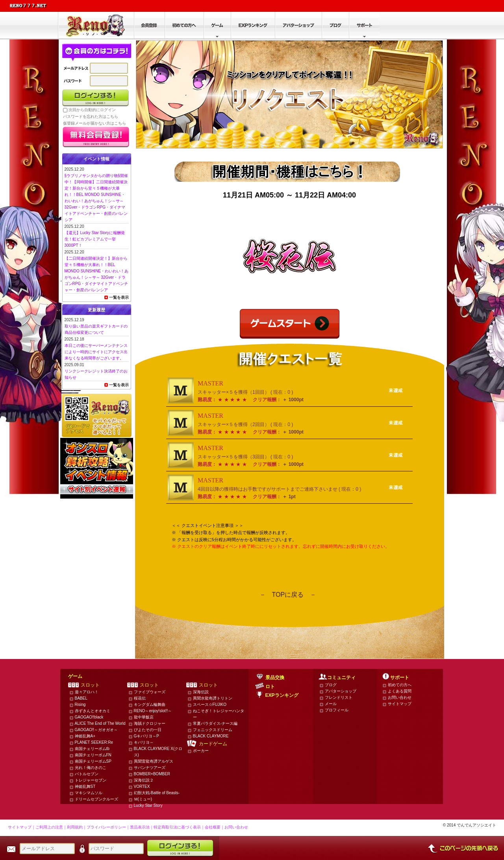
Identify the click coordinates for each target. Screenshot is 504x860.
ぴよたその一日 (148, 730)
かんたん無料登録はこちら (96, 137)
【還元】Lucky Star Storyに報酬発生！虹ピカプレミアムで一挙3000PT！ (95, 239)
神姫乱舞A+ (85, 736)
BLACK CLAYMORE (211, 736)
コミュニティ (341, 678)
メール (331, 704)
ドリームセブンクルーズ (96, 799)
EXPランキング (282, 695)
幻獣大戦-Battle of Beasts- (157, 793)
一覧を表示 (119, 297)
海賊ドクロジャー (150, 723)
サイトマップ (400, 704)
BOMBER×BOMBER (152, 774)
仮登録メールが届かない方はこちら (94, 123)
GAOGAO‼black (89, 717)
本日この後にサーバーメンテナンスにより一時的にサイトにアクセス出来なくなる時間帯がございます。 (96, 352)
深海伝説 (201, 692)
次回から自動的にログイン (92, 110)
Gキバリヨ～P (146, 736)
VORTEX (142, 786)
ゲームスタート (290, 324)
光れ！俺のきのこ (91, 768)
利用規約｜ (77, 827)
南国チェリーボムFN (93, 755)
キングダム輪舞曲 (150, 705)
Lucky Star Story (148, 805)
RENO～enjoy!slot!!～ (153, 711)
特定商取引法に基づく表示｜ (179, 827)
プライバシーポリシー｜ (108, 827)
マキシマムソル (89, 793)
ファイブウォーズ (150, 692)
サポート (400, 678)
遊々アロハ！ (87, 692)
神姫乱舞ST (85, 786)
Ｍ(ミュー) (143, 799)
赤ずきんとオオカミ (93, 711)
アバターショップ (341, 691)
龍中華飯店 (144, 717)
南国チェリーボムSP (93, 761)
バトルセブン (87, 774)
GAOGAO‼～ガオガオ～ (96, 730)
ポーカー (201, 751)
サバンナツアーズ (150, 768)
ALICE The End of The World (100, 723)
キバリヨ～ (144, 742)
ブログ (331, 685)
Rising (80, 705)
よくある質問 (400, 691)
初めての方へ (400, 685)
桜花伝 (140, 698)
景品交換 (275, 678)
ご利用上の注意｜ (51, 827)
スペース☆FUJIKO (210, 705)
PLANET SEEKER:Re (94, 742)
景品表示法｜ (142, 827)
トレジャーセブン (91, 780)
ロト (270, 687)
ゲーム (75, 676)
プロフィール (337, 710)
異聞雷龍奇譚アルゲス (154, 761)
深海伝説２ (144, 780)
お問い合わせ (400, 697)
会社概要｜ (215, 827)
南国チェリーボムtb (92, 749)
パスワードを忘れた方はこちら (91, 116)
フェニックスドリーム (213, 730)
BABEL (81, 698)
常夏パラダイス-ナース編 (215, 723)
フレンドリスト (339, 697)
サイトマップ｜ (22, 827)
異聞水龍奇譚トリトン (213, 698)
